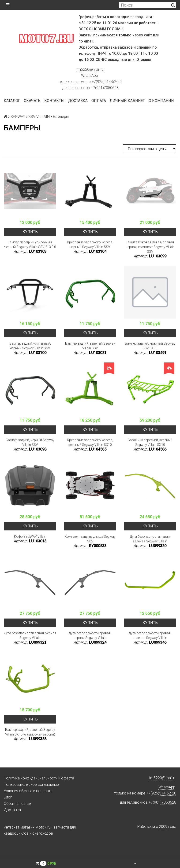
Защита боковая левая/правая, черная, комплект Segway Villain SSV (150, 247)
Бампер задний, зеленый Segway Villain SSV (90, 346)
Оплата (99, 101)
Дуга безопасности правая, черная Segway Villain (90, 635)
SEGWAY (18, 117)
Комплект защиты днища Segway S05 (90, 539)
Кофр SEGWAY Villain (30, 537)
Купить (30, 232)
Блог (8, 797)
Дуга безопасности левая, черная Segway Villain (30, 635)
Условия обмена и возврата (28, 791)
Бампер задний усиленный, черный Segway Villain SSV (30, 346)
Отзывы (144, 60)
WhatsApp (90, 76)
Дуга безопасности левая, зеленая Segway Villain (150, 539)
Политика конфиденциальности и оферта (39, 778)
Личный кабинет (127, 101)
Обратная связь (18, 804)
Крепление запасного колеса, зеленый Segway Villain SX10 (90, 442)
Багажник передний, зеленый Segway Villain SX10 (150, 442)
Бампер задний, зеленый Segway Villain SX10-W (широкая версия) (30, 732)
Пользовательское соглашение (31, 784)
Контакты (54, 101)
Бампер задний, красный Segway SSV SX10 (150, 346)
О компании (161, 101)
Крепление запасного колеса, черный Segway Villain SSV (90, 245)
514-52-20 (113, 82)
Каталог (12, 101)
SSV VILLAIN (39, 117)
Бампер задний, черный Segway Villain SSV (30, 442)
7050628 (111, 88)
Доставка (78, 101)
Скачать (32, 101)
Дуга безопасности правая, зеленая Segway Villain (150, 635)
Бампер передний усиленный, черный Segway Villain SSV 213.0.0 (30, 245)
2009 (163, 827)
